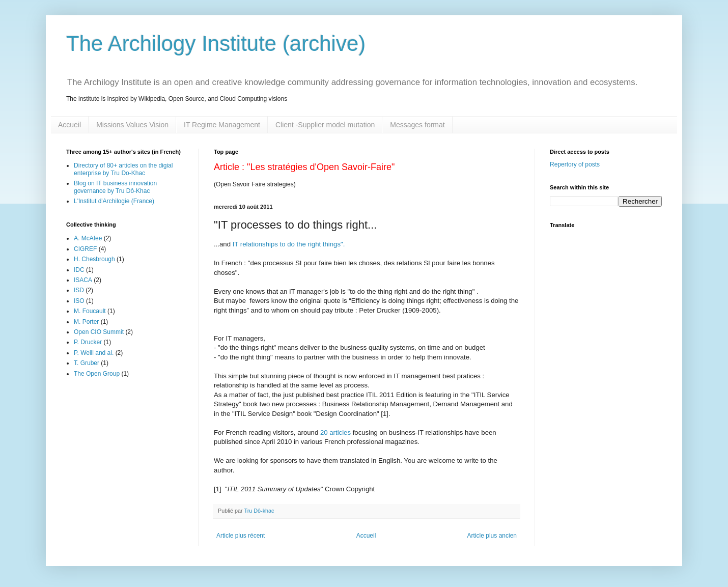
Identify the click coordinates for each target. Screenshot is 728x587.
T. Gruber (87, 363)
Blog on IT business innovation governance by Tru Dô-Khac (115, 187)
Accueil (69, 125)
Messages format (417, 125)
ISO (79, 301)
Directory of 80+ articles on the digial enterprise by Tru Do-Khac (123, 169)
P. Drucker (88, 342)
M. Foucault (90, 311)
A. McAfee (88, 238)
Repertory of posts (575, 164)
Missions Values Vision (132, 125)
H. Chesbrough (94, 259)
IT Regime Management (222, 125)
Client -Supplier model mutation (325, 125)
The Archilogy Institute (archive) (216, 44)
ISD (79, 290)
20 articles (335, 432)
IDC (79, 270)
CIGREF (85, 249)
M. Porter (86, 322)
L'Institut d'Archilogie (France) (114, 201)
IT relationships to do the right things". (289, 244)
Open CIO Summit (99, 332)
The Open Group (97, 374)
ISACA (83, 280)
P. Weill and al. (94, 353)
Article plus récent (241, 536)
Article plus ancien (492, 536)
